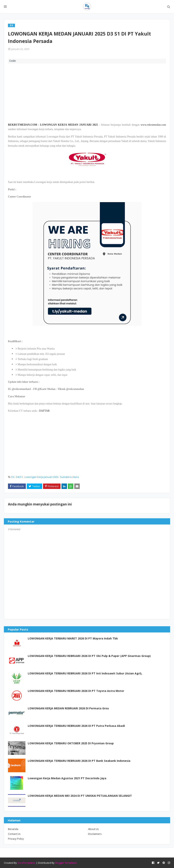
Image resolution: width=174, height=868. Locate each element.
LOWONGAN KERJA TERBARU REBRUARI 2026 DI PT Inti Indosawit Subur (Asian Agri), (85, 673)
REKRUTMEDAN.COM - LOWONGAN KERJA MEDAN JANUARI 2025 (53, 125)
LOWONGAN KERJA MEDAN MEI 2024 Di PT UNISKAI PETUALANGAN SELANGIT (80, 796)
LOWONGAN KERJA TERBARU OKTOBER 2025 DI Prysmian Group (71, 743)
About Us (93, 829)
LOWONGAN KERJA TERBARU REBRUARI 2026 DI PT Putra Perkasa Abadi (76, 726)
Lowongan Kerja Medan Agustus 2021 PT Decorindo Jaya (67, 778)
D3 (13, 477)
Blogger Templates (66, 863)
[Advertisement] (87, 93)
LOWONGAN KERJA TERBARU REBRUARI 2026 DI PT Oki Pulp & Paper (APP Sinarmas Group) (89, 656)
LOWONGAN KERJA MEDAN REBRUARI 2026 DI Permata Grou (68, 708)
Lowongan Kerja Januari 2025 (41, 477)
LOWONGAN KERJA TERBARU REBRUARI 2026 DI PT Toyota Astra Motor (76, 691)
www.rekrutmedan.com (153, 125)
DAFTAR (44, 411)
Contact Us (14, 834)
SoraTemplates (26, 863)
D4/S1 (19, 477)
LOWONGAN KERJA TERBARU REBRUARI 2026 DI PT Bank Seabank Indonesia (79, 761)
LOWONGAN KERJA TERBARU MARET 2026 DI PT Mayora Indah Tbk (73, 638)
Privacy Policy (16, 839)
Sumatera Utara (69, 477)
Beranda (13, 829)
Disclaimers (95, 834)
